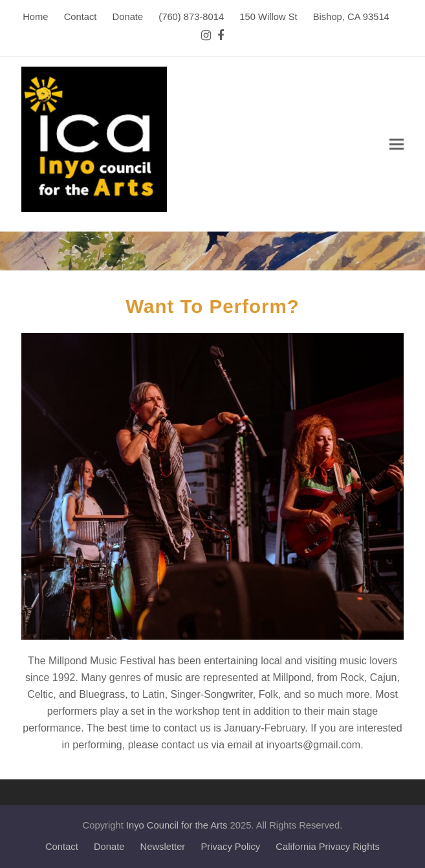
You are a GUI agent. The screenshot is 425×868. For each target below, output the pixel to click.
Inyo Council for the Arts (177, 825)
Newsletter (163, 847)
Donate (109, 847)
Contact (62, 847)
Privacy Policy (230, 847)
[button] (397, 145)
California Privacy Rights (328, 847)
